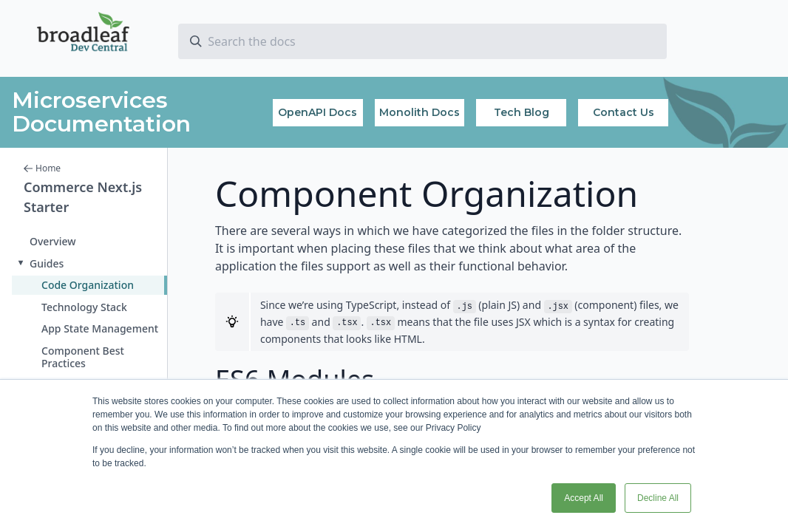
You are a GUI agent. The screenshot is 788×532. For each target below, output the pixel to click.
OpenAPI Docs (317, 112)
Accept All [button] (584, 498)
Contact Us (624, 112)
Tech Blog (522, 112)
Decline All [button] (658, 498)
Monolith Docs (420, 112)
